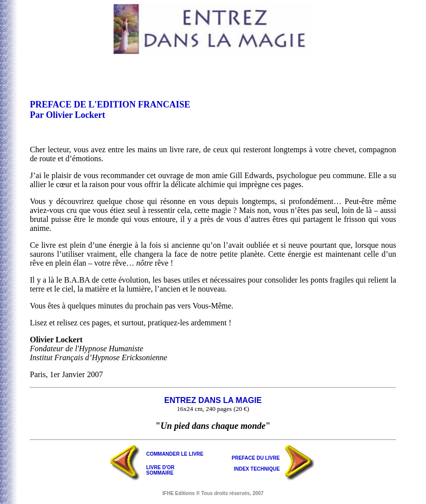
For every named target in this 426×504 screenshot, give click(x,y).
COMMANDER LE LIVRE (175, 454)
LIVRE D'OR (160, 467)
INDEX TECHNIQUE (257, 469)
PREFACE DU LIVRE (256, 458)
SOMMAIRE (160, 473)
